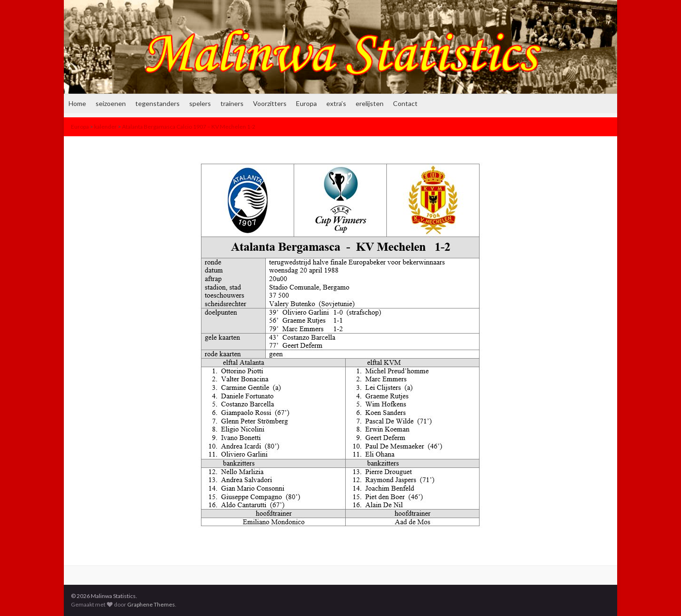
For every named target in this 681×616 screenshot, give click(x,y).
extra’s (336, 103)
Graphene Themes (151, 604)
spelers (200, 103)
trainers (232, 103)
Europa (306, 103)
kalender (105, 127)
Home (77, 103)
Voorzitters (270, 103)
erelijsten (370, 103)
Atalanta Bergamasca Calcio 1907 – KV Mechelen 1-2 (189, 127)
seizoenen (111, 103)
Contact (405, 103)
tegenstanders (157, 103)
